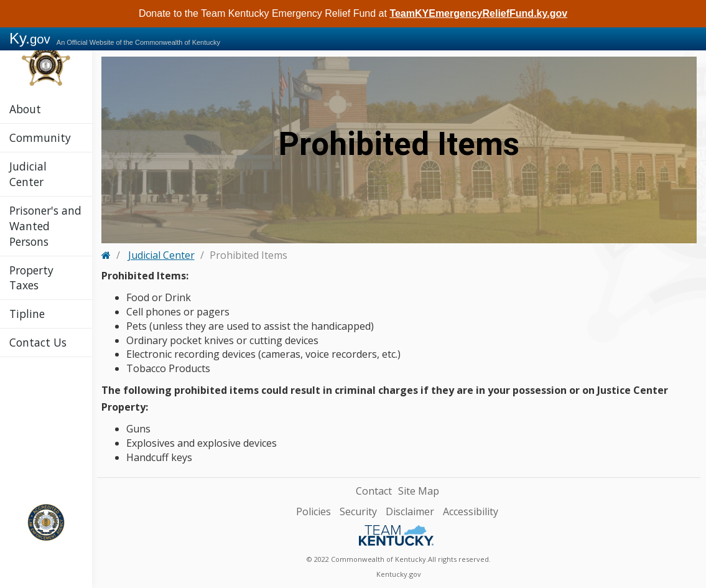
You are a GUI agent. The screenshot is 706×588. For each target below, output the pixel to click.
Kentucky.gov (399, 574)
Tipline (27, 314)
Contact (374, 491)
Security (358, 511)
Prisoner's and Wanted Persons (45, 226)
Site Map (419, 491)
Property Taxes (31, 278)
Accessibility (471, 511)
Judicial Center (28, 174)
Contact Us (38, 342)
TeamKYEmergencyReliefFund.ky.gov (478, 13)
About (25, 109)
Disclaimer (410, 511)
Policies (314, 511)
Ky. (30, 38)
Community (40, 138)
